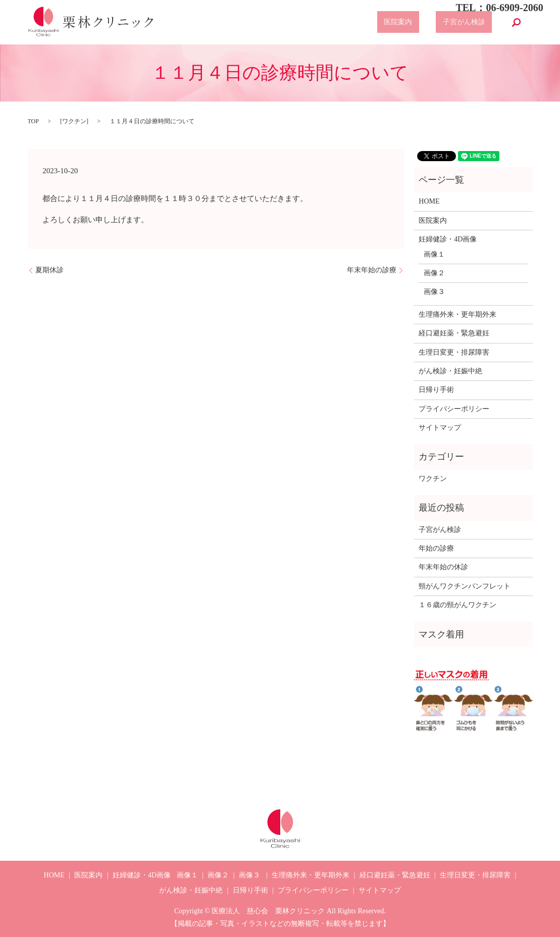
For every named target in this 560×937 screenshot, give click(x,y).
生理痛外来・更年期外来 (457, 314)
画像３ (434, 292)
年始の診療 (436, 548)
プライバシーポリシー (454, 409)
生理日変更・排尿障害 (454, 352)
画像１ (434, 254)
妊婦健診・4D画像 (448, 239)
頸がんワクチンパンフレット (465, 586)
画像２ (434, 273)
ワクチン (74, 121)
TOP (33, 121)
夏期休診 (49, 270)
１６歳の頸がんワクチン (457, 605)
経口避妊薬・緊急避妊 (454, 333)
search (517, 22)
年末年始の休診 (443, 567)
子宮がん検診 (471, 22)
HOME (429, 201)
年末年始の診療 (372, 270)
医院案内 (419, 22)
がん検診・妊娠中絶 (450, 371)
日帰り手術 (436, 390)
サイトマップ (440, 428)
